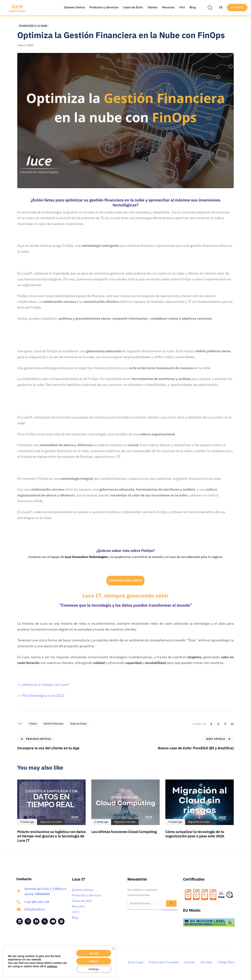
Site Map (206, 962)
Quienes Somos (74, 7)
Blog (193, 7)
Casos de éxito (82, 901)
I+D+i (182, 7)
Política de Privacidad (164, 962)
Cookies (189, 962)
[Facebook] (211, 724)
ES (221, 7)
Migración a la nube (33, 26)
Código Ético (226, 962)
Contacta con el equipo (44, 557)
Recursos (168, 7)
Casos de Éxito (133, 7)
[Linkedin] (232, 724)
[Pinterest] (225, 724)
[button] (211, 8)
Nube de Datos (78, 724)
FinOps (33, 724)
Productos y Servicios (104, 7)
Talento (152, 7)
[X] (218, 724)
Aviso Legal (136, 962)
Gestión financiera (54, 724)
